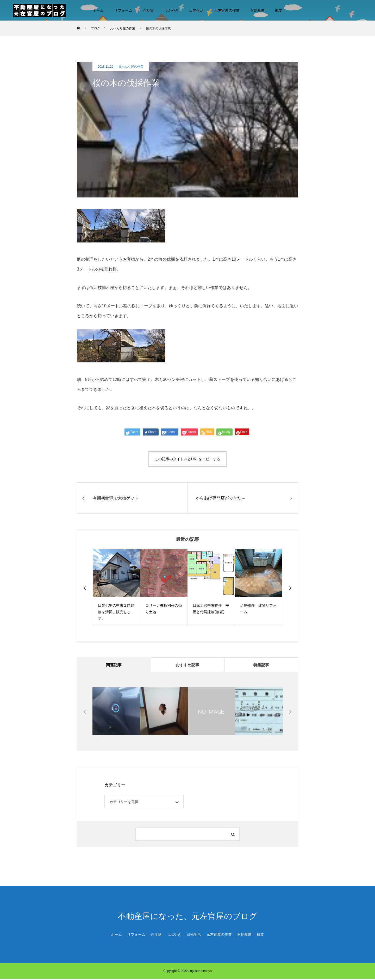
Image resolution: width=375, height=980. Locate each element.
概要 (279, 10)
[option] (116, 588)
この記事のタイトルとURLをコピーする (187, 459)
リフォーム (123, 10)
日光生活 (196, 10)
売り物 (148, 10)
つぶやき (171, 10)
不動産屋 (257, 10)
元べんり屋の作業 (131, 67)
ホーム (98, 10)
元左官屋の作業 (227, 10)
